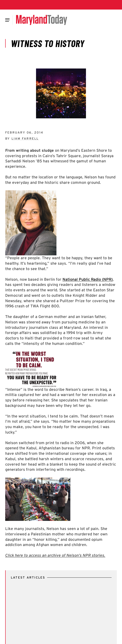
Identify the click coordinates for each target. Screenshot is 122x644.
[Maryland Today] (42, 20)
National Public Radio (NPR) (88, 279)
